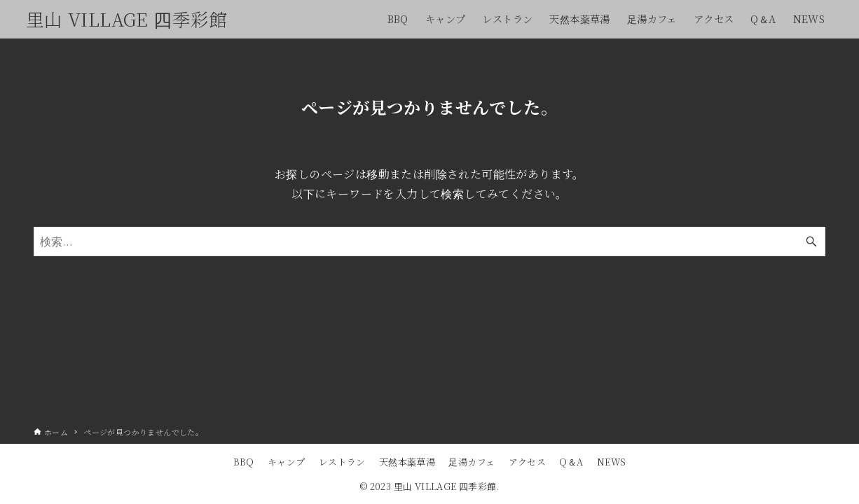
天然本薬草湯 (407, 462)
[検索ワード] (429, 241)
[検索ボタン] (811, 241)
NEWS (612, 462)
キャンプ (287, 462)
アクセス (528, 462)
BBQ (244, 462)
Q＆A (571, 462)
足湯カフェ (472, 462)
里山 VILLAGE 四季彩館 (127, 19)
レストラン (342, 462)
